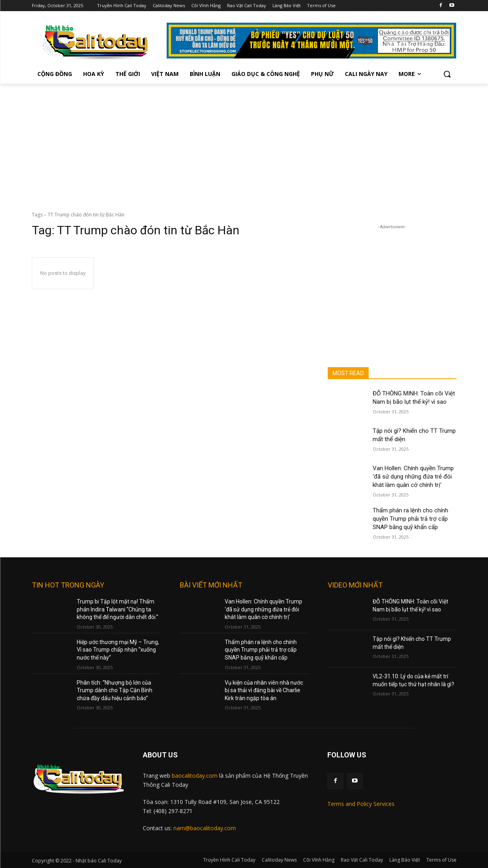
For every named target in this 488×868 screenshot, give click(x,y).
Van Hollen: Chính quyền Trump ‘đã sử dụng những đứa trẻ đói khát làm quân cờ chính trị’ (413, 477)
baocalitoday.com (195, 776)
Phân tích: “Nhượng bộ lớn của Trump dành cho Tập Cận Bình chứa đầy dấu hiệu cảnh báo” (115, 690)
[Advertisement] (244, 143)
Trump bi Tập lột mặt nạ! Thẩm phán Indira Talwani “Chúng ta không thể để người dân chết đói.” (118, 609)
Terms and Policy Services (361, 804)
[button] (447, 74)
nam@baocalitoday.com (205, 828)
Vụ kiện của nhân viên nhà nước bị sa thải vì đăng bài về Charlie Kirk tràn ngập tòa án (264, 690)
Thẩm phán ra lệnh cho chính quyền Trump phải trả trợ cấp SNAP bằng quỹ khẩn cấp (410, 519)
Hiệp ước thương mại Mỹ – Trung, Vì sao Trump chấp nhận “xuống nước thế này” (118, 650)
